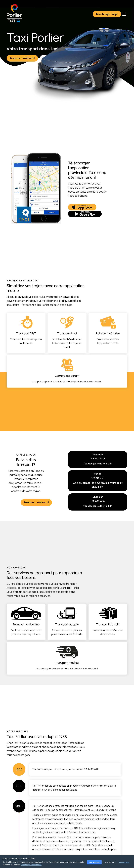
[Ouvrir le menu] (124, 14)
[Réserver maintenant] (22, 58)
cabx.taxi (90, 832)
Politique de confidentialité (31, 865)
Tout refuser (109, 862)
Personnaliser (124, 862)
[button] (107, 14)
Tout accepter (94, 862)
